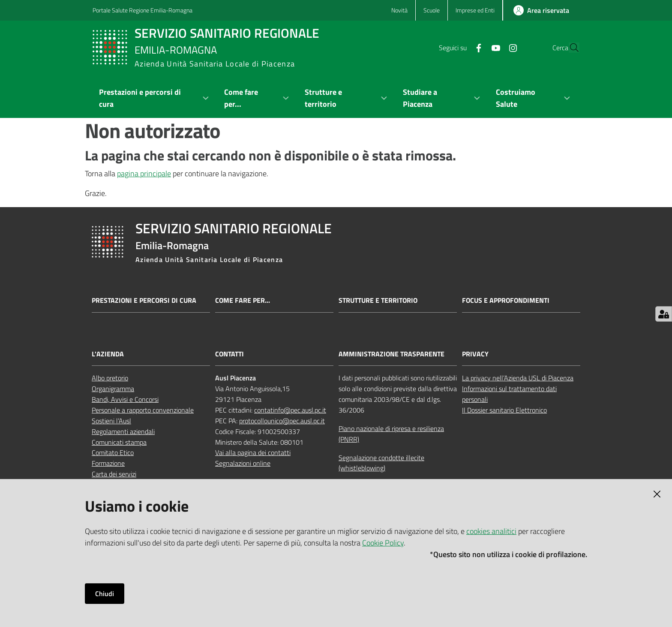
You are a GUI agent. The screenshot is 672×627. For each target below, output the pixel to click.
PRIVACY (475, 354)
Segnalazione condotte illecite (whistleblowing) (381, 463)
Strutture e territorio (378, 300)
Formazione (108, 463)
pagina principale (144, 173)
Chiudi (105, 594)
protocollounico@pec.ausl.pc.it (282, 421)
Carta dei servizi (114, 474)
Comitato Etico (113, 452)
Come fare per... (243, 300)
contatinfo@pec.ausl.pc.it (290, 410)
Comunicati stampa (119, 442)
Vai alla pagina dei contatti (253, 452)
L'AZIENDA (108, 354)
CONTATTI (229, 354)
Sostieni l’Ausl (111, 421)
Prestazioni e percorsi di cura (144, 300)
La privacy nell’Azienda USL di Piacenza (518, 378)
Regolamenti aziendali (123, 431)
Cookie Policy (383, 543)
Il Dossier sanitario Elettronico (504, 410)
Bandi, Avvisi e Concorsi (125, 399)
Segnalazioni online (243, 463)
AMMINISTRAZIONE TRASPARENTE (391, 354)
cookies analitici (491, 531)
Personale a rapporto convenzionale (143, 410)
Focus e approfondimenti (506, 300)
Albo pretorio (110, 378)
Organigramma (113, 389)
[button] (569, 48)
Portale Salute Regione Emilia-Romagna (142, 10)
